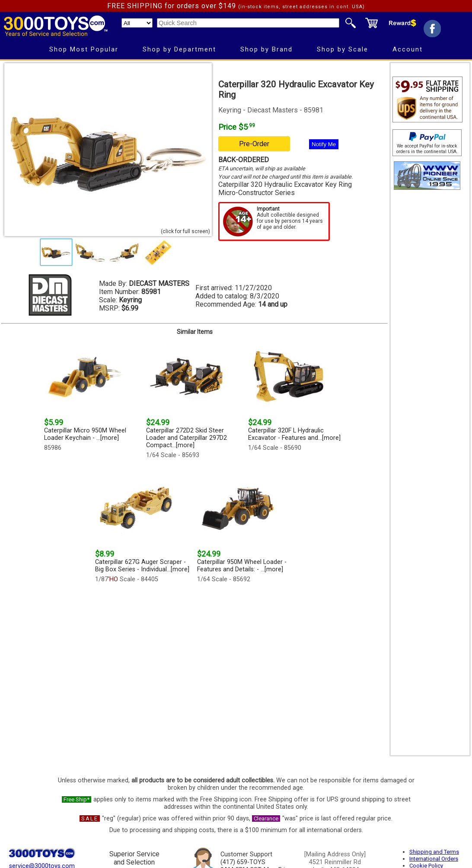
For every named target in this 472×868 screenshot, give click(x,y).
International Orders (434, 859)
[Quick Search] (248, 23)
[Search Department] (137, 23)
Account (408, 49)
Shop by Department (179, 49)
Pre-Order (254, 144)
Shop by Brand (266, 49)
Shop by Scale (343, 49)
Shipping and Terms (434, 852)
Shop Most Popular (84, 49)
